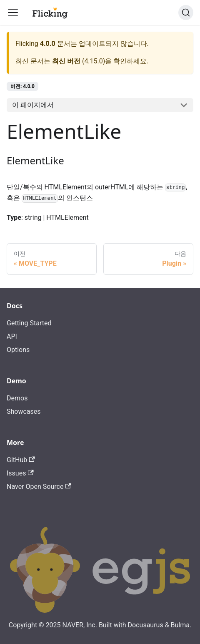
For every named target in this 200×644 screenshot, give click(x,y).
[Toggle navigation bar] (13, 13)
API (12, 336)
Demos (17, 398)
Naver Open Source (39, 487)
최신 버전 (66, 61)
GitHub (21, 460)
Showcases (24, 411)
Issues (20, 473)
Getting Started (29, 323)
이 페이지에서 (33, 105)
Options (18, 350)
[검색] (186, 13)
